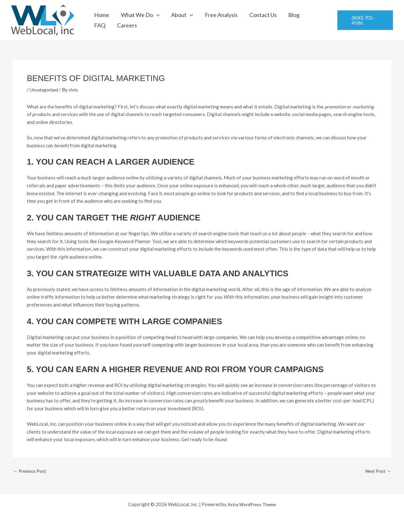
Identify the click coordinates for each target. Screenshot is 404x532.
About (172, 20)
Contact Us (242, 20)
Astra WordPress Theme (252, 504)
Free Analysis (206, 20)
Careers (308, 20)
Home (102, 20)
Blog (268, 20)
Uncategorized (45, 90)
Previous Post (31, 471)
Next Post (377, 471)
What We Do (135, 20)
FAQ (286, 20)
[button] (151, 20)
